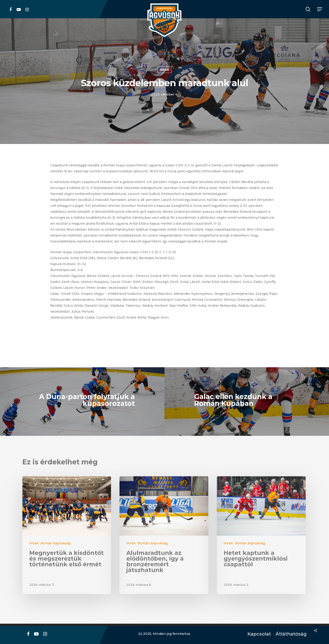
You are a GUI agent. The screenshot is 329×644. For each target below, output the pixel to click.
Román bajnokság (56, 543)
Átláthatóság (289, 634)
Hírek (164, 70)
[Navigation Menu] (320, 9)
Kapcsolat (258, 634)
